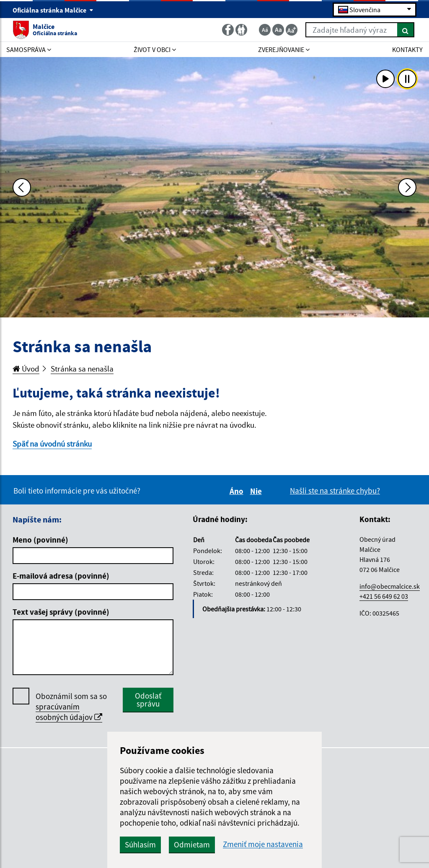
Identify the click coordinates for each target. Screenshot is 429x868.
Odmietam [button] (192, 845)
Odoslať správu (148, 700)
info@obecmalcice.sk (390, 586)
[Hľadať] (406, 30)
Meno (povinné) (40, 540)
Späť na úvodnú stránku (52, 444)
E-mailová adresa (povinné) (61, 576)
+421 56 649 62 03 (384, 596)
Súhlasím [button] (140, 845)
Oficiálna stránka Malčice (53, 10)
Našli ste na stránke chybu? (335, 491)
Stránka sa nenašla (82, 369)
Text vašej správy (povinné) (61, 612)
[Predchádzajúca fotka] (22, 187)
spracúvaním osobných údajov (69, 712)
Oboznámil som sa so (71, 707)
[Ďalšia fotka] (407, 187)
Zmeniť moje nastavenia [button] (263, 844)
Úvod (26, 369)
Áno (238, 491)
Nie (257, 491)
